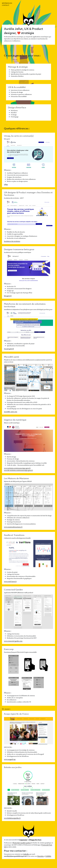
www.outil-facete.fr (10, 581)
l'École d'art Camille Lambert (22, 843)
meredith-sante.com (11, 412)
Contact (6, 5)
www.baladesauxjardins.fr (12, 818)
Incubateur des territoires (12, 241)
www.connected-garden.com (13, 641)
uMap (6, 184)
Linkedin (26, 854)
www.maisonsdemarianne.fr (13, 527)
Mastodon (41, 856)
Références (7, 3)
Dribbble (48, 856)
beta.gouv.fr (8, 296)
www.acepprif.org (10, 759)
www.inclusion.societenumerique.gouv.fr (17, 468)
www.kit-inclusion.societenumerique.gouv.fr (18, 470)
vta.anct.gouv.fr (9, 349)
